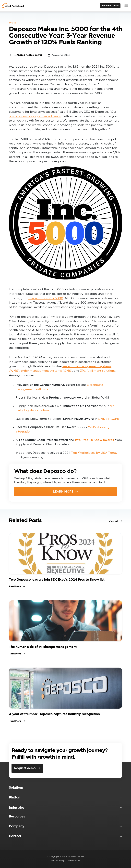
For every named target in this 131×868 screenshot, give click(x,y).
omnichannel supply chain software (35, 116)
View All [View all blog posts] (114, 521)
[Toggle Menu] (126, 6)
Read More (15, 587)
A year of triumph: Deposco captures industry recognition (54, 714)
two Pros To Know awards (94, 440)
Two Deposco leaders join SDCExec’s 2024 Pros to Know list (57, 580)
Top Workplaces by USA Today (94, 453)
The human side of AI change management (43, 647)
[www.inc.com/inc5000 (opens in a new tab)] (46, 298)
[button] (66, 788)
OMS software (108, 419)
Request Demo (110, 6)
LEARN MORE (63, 492)
